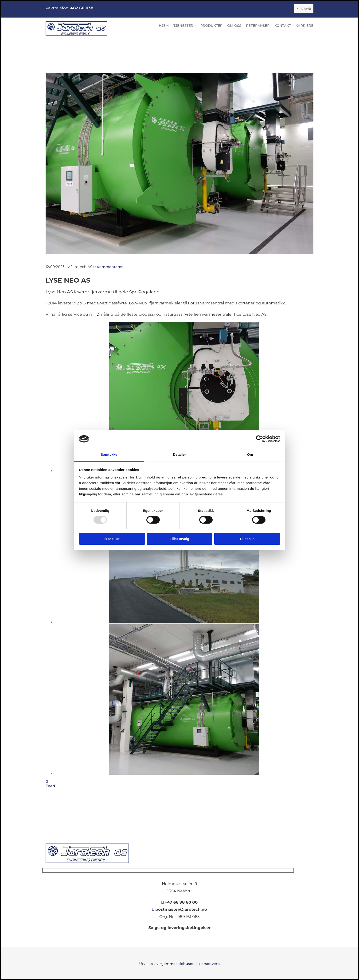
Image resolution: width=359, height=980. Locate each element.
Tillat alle (247, 539)
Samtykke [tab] (109, 454)
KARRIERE (304, 26)
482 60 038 (82, 8)
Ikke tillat (112, 539)
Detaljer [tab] (179, 454)
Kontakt (283, 26)
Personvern (209, 964)
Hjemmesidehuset (177, 964)
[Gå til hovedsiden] (76, 35)
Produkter (211, 26)
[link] (182, 26)
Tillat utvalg (179, 539)
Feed (50, 786)
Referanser (258, 26)
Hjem (164, 26)
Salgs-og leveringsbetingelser (179, 928)
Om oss (234, 26)
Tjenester (183, 26)
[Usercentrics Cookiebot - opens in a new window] (259, 439)
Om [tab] (250, 454)
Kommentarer (108, 267)
